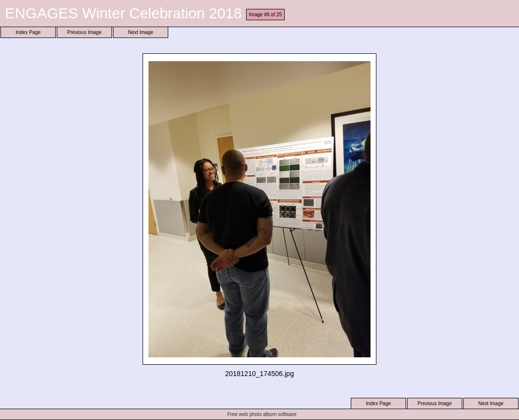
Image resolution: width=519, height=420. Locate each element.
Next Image (140, 32)
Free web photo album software (262, 414)
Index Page (28, 32)
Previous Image (84, 32)
